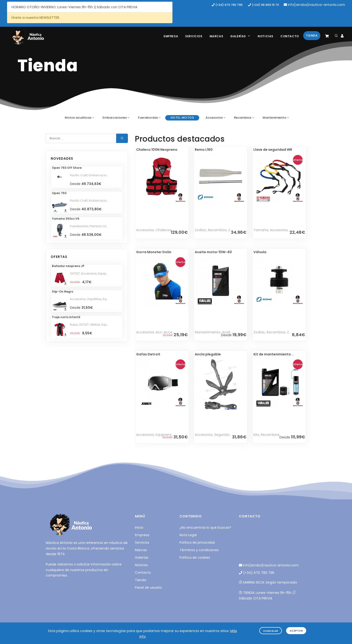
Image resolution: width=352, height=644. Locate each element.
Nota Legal (188, 535)
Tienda (312, 36)
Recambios (243, 118)
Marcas (216, 36)
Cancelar (271, 631)
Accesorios (214, 118)
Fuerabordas (148, 118)
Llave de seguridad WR (273, 150)
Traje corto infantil (66, 317)
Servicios (194, 36)
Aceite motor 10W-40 (213, 252)
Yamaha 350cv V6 (66, 219)
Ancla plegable (208, 354)
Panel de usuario (148, 588)
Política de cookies (195, 557)
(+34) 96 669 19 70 (264, 5)
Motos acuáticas (78, 118)
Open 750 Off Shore (67, 168)
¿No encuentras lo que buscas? (205, 527)
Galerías (240, 36)
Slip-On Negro (63, 292)
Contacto (290, 36)
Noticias (266, 36)
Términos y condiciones (199, 550)
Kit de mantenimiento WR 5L (277, 354)
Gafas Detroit (148, 354)
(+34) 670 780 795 (227, 5)
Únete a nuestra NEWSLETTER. (36, 18)
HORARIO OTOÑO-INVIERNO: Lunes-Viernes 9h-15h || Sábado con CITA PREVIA (74, 7)
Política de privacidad (197, 542)
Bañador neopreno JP (68, 266)
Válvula (260, 252)
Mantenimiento (274, 118)
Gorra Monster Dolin (154, 252)
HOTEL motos (182, 118)
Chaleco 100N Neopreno (157, 150)
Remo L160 (204, 150)
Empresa (171, 36)
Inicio (139, 527)
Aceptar (296, 631)
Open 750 (59, 193)
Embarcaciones (115, 118)
